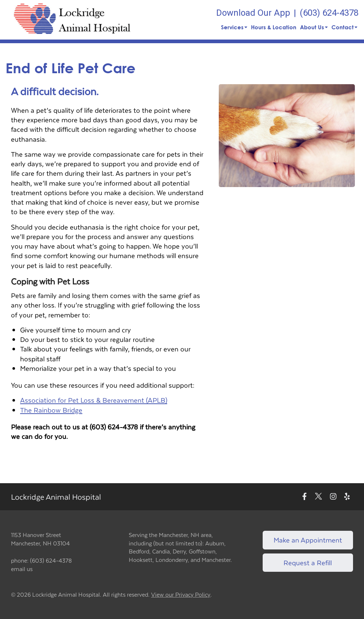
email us (22, 569)
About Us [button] (314, 27)
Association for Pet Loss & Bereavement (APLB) (94, 400)
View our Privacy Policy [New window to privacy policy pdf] (181, 595)
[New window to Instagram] (333, 497)
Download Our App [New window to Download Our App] (253, 13)
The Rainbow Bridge (51, 410)
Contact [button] (344, 27)
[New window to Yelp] (347, 497)
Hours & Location (274, 27)
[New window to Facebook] (305, 497)
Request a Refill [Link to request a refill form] (308, 562)
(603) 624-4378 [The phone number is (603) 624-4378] (329, 13)
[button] (72, 20)
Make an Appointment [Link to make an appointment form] (308, 540)
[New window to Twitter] (318, 497)
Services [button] (234, 27)
